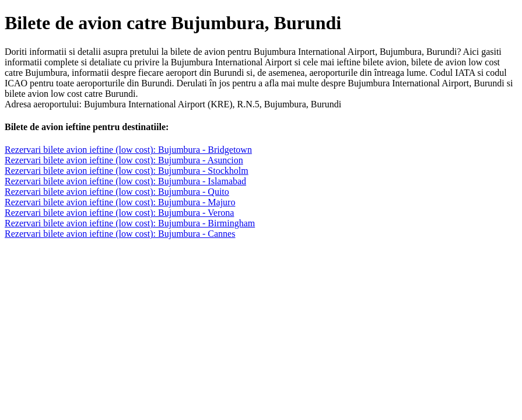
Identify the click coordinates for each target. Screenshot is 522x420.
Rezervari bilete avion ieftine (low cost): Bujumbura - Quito (117, 192)
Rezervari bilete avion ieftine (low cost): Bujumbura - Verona (119, 213)
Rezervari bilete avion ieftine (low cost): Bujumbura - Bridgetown (128, 150)
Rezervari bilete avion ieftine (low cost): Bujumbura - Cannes (120, 234)
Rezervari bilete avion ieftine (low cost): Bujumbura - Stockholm (127, 171)
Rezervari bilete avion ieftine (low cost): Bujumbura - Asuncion (124, 160)
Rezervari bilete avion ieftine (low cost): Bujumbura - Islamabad (125, 181)
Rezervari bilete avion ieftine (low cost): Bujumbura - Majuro (120, 202)
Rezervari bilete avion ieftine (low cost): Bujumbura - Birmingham (130, 223)
